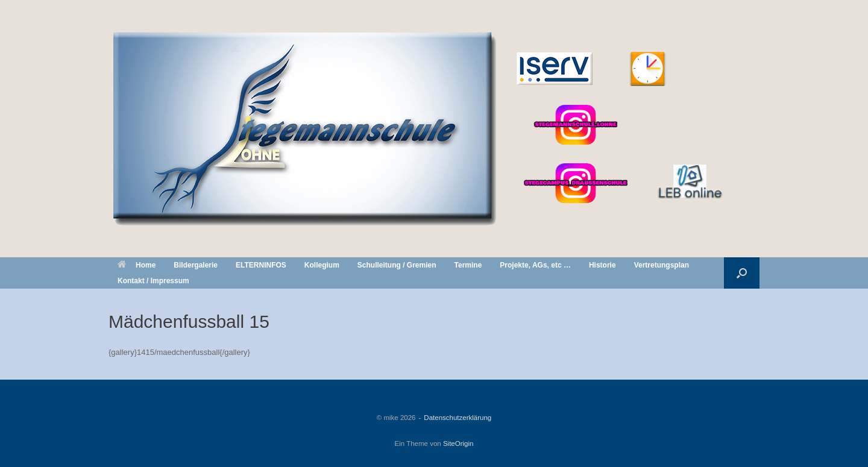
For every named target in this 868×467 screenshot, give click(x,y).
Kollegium (322, 265)
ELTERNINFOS (261, 265)
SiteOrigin (458, 443)
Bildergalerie (196, 265)
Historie (602, 265)
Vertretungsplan (662, 265)
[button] (742, 273)
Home (137, 265)
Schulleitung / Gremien (397, 265)
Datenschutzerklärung (458, 418)
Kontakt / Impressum (153, 281)
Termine (468, 265)
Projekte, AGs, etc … (535, 265)
